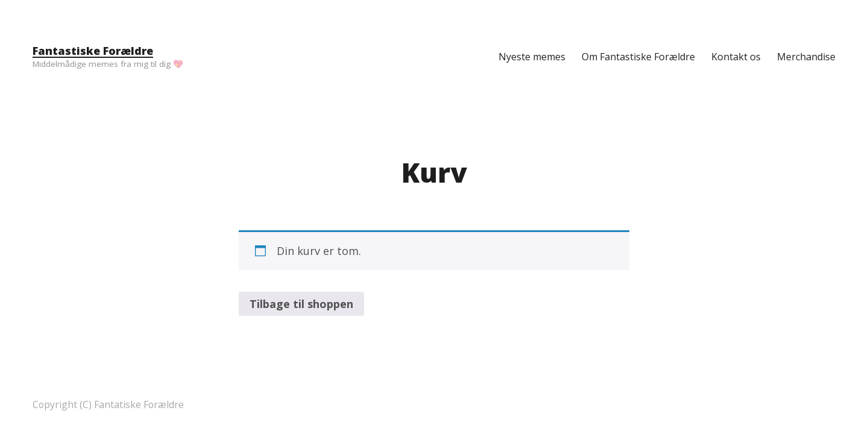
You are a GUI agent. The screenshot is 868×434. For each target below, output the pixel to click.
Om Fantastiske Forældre (638, 57)
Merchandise (806, 57)
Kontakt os (736, 57)
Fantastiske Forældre (93, 51)
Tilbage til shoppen (301, 304)
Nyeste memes (532, 57)
